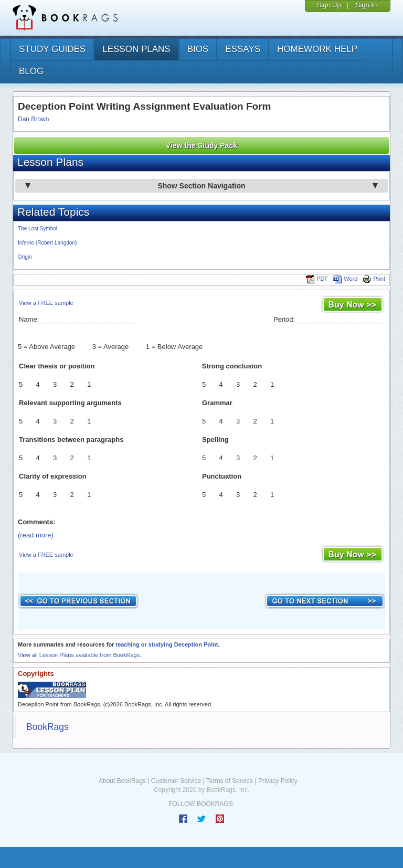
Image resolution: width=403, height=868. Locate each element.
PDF (317, 279)
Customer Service (176, 781)
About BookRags (122, 781)
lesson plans (136, 49)
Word (345, 279)
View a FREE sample (46, 303)
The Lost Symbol (38, 229)
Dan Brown (33, 119)
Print (374, 279)
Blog (31, 71)
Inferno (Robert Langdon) (47, 243)
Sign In (366, 5)
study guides (52, 49)
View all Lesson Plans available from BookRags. (79, 655)
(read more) (36, 535)
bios (198, 49)
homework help (317, 49)
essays (243, 49)
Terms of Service (230, 781)
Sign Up (328, 5)
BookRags (47, 727)
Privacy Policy (278, 781)
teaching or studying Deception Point (167, 644)
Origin (25, 257)
